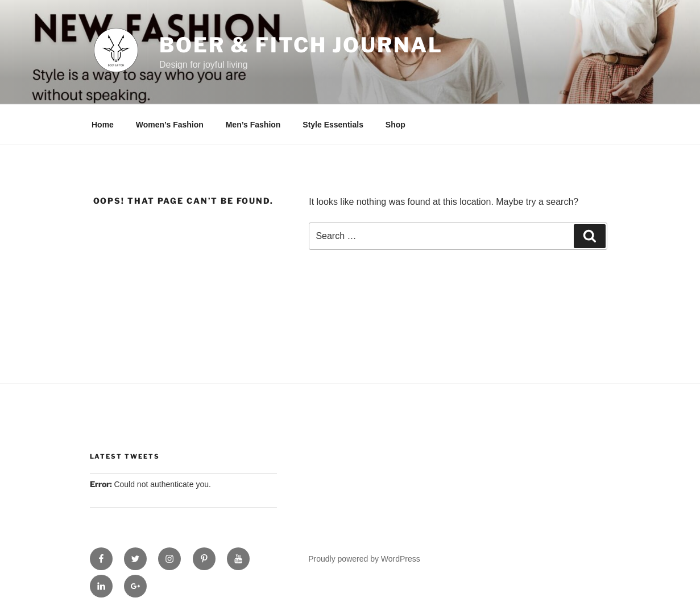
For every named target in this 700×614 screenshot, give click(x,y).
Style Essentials (333, 125)
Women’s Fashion (170, 125)
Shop (395, 125)
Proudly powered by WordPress (364, 559)
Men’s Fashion (253, 125)
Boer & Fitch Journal (301, 45)
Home (103, 125)
